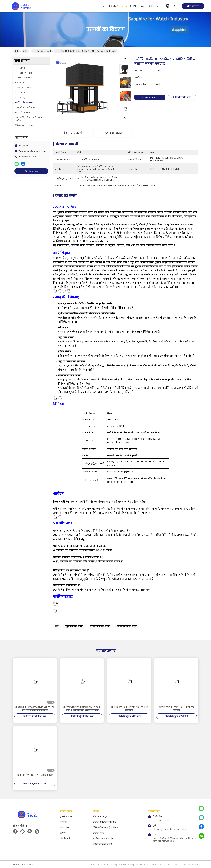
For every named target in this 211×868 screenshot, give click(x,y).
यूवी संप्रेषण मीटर (74, 626)
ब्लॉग (144, 6)
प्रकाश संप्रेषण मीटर (100, 626)
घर (103, 6)
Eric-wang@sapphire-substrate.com (39, 151)
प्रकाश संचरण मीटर (127, 626)
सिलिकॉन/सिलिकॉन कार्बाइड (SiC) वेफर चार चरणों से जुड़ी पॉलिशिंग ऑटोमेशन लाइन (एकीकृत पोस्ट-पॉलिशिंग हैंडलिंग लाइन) (82, 709)
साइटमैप (31, 865)
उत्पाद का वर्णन (113, 133)
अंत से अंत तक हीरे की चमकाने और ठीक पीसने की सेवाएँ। (129, 709)
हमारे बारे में (113, 6)
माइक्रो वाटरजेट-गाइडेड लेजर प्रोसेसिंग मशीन (35, 775)
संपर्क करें (153, 6)
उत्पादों (124, 6)
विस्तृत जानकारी (72, 133)
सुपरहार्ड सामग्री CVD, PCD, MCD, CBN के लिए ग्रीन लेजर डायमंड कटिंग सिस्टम (35, 709)
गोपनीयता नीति (19, 865)
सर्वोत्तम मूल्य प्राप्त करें (151, 97)
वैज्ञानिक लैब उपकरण (41, 51)
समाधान (134, 6)
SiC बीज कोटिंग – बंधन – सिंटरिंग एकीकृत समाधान (176, 709)
